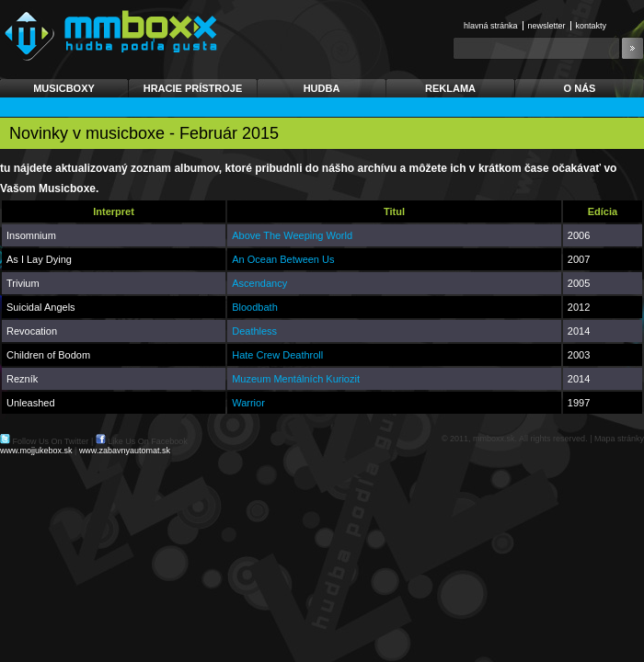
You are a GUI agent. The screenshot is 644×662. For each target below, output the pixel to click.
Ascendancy (259, 283)
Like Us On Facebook (148, 441)
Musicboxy (64, 88)
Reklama (450, 88)
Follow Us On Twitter (51, 441)
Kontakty (592, 26)
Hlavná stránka (491, 26)
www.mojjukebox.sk (36, 451)
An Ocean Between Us (283, 259)
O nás (580, 88)
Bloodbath (255, 307)
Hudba (322, 88)
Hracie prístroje (193, 88)
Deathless (254, 331)
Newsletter (547, 26)
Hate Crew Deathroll (277, 355)
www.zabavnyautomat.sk (125, 451)
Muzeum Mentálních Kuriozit (296, 379)
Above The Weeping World (292, 235)
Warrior (248, 403)
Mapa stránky (619, 439)
